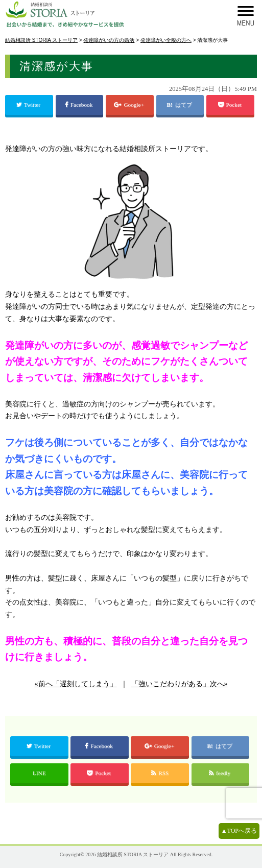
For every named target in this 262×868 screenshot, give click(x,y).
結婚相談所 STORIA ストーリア (133, 854)
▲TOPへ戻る (239, 831)
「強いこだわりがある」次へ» (180, 684)
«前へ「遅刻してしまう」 (76, 684)
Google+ (129, 105)
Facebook (79, 105)
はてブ (184, 105)
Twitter (29, 105)
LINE (39, 773)
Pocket (231, 105)
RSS (160, 773)
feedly (220, 773)
